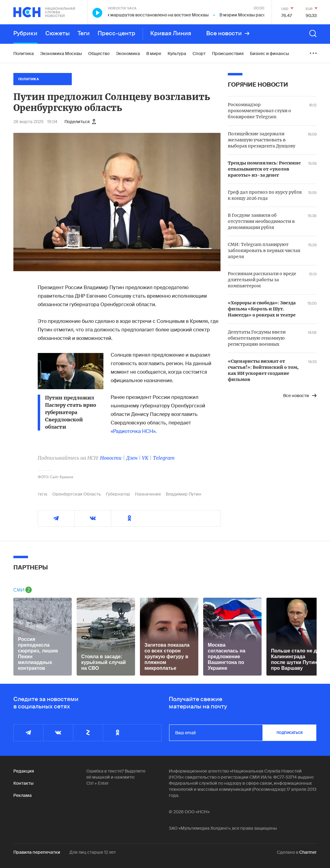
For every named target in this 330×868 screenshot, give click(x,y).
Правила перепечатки (37, 852)
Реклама (23, 795)
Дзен (132, 458)
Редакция (24, 771)
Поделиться (80, 122)
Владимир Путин (184, 494)
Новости (111, 458)
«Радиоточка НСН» (133, 431)
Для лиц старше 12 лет (93, 852)
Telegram (164, 458)
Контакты (23, 783)
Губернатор (118, 494)
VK (145, 458)
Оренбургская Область (77, 494)
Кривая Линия (171, 33)
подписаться (290, 733)
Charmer (308, 852)
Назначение (148, 494)
